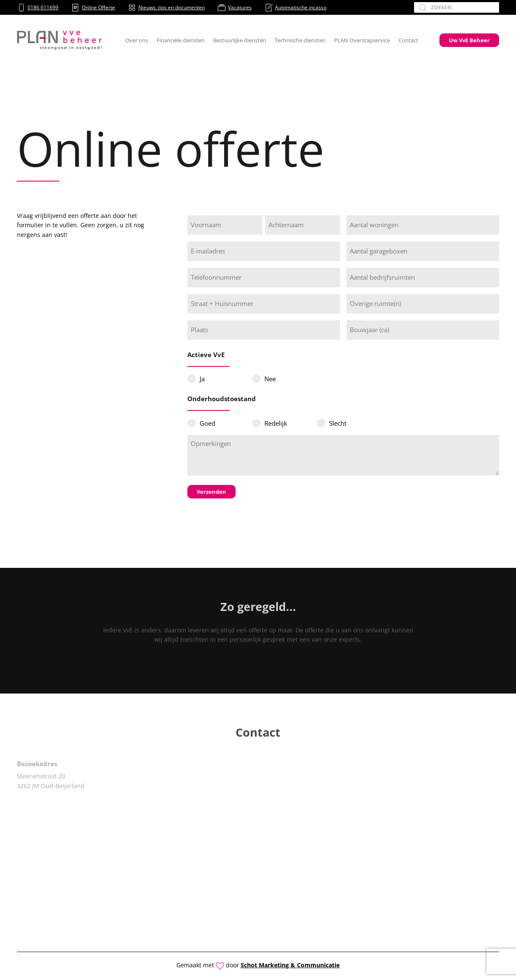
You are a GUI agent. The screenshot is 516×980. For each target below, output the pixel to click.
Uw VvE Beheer (469, 40)
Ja (202, 379)
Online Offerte (93, 8)
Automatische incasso (295, 8)
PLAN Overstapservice (362, 40)
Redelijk (276, 423)
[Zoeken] (457, 7)
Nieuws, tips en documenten (166, 8)
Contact (408, 40)
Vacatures (235, 8)
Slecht (338, 423)
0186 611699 (38, 8)
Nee (270, 379)
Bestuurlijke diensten (240, 40)
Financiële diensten (181, 40)
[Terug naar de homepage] (59, 40)
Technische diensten (300, 40)
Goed (207, 423)
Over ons (137, 40)
